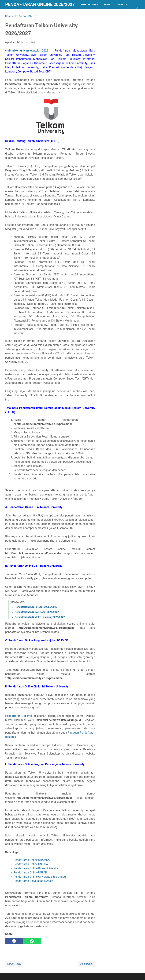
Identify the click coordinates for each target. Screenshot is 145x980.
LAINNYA (51, 14)
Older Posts (86, 964)
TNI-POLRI (122, 5)
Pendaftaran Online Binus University (36, 868)
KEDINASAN (15, 14)
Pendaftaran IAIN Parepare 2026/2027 (36, 607)
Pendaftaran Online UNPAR (30, 872)
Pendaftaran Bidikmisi (19, 716)
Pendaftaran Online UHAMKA (32, 860)
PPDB (107, 5)
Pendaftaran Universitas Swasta (33, 881)
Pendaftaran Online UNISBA (31, 864)
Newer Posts (14, 964)
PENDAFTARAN (90, 5)
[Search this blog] (138, 9)
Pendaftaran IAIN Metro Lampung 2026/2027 (40, 617)
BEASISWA (34, 14)
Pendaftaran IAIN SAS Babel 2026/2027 (37, 612)
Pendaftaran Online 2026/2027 (40, 4)
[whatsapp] (32, 941)
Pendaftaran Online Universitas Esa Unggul (40, 877)
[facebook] (14, 941)
